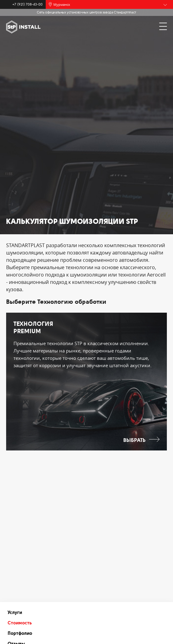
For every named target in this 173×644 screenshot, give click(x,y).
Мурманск (62, 4)
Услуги (15, 612)
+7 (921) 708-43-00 (27, 4)
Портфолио (20, 633)
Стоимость (20, 623)
